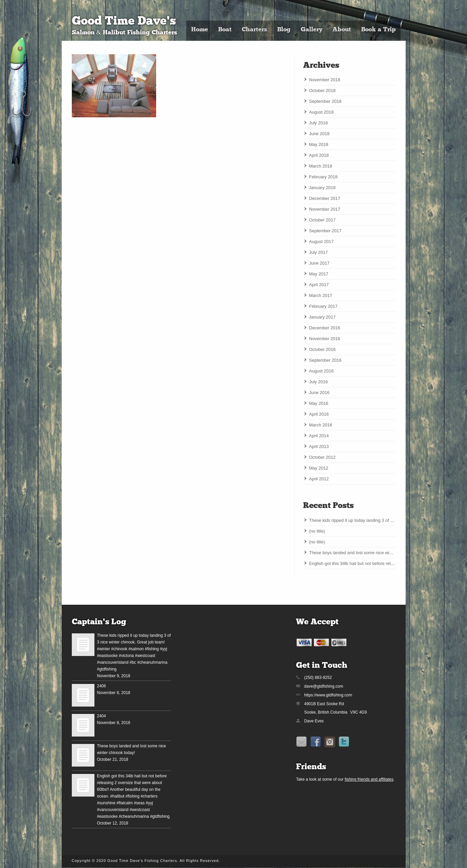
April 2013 (319, 446)
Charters (254, 30)
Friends (311, 767)
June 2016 (319, 393)
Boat (225, 30)
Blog (284, 30)
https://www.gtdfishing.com (328, 695)
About (342, 30)
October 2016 (323, 349)
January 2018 (323, 188)
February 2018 (324, 177)
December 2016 (325, 328)
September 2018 (325, 101)
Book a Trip (378, 30)
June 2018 (319, 134)
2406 (102, 686)
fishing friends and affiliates (369, 779)
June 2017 (319, 263)
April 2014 (319, 436)
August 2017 (322, 242)
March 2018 (321, 166)
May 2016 (319, 403)
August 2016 (322, 371)
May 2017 (319, 274)
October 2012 (323, 457)
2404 (102, 716)
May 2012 (319, 468)
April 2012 (319, 479)
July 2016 (319, 382)
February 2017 (324, 306)
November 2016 (325, 339)
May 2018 (319, 144)
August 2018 (322, 112)
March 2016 (321, 425)
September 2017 (325, 231)
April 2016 (319, 414)
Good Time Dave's (124, 22)
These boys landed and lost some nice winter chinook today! (368, 553)
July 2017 (319, 252)
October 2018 (323, 91)
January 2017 (323, 317)
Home (200, 30)
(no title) (317, 531)
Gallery (312, 30)
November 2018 (325, 80)
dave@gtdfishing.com (324, 686)
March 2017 (321, 295)
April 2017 (319, 285)
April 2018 (319, 155)
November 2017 (325, 209)
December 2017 (325, 198)
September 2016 (325, 360)
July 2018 (319, 123)
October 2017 (323, 220)
